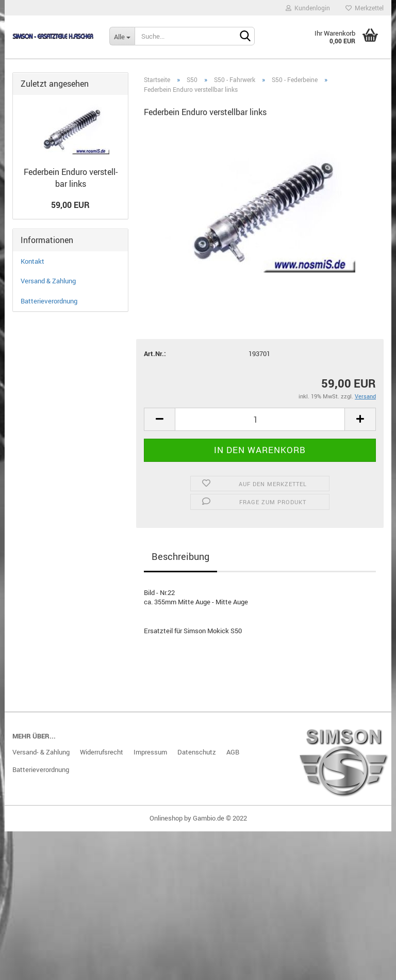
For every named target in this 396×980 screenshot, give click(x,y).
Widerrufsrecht (102, 752)
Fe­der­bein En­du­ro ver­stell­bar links (71, 178)
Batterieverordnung (49, 301)
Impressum (150, 752)
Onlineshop (166, 818)
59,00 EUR (70, 205)
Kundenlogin (308, 8)
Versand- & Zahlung (41, 752)
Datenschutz (197, 752)
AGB (233, 752)
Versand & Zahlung (48, 281)
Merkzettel (365, 8)
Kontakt (32, 261)
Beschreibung (180, 556)
